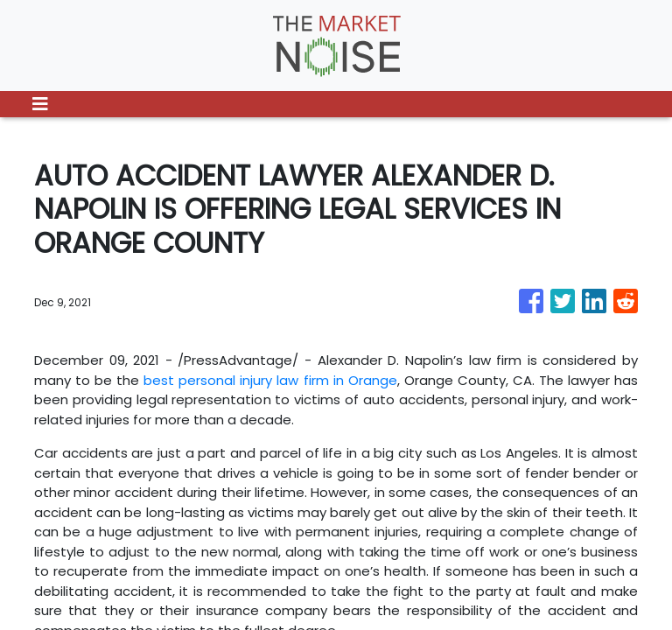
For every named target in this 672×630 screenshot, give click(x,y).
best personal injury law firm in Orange (270, 380)
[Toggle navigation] (40, 104)
